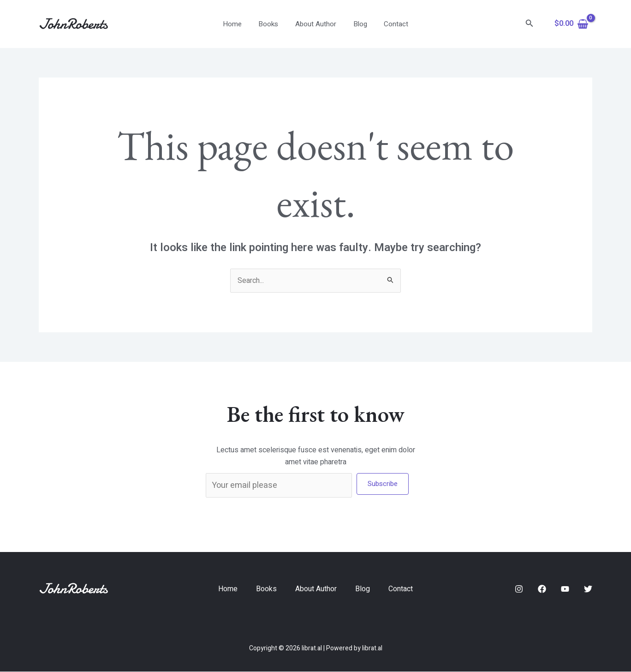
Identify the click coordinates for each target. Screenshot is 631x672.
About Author (316, 24)
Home (238, 24)
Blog (357, 24)
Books (271, 24)
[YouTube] (565, 589)
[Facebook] (542, 589)
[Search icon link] (530, 24)
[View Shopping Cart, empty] (571, 24)
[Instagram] (519, 589)
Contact (390, 24)
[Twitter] (588, 589)
